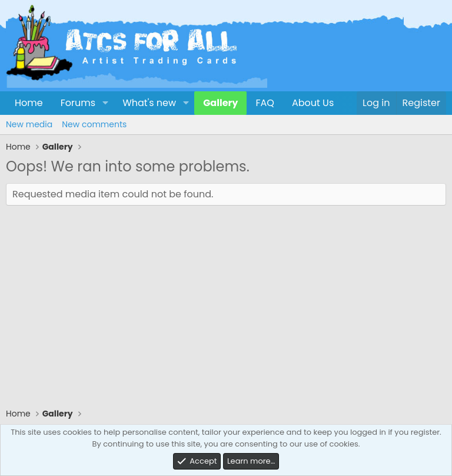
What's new (149, 103)
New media (29, 124)
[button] (105, 103)
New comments (94, 124)
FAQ (265, 103)
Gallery (220, 103)
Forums (78, 103)
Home (29, 103)
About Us (313, 103)
